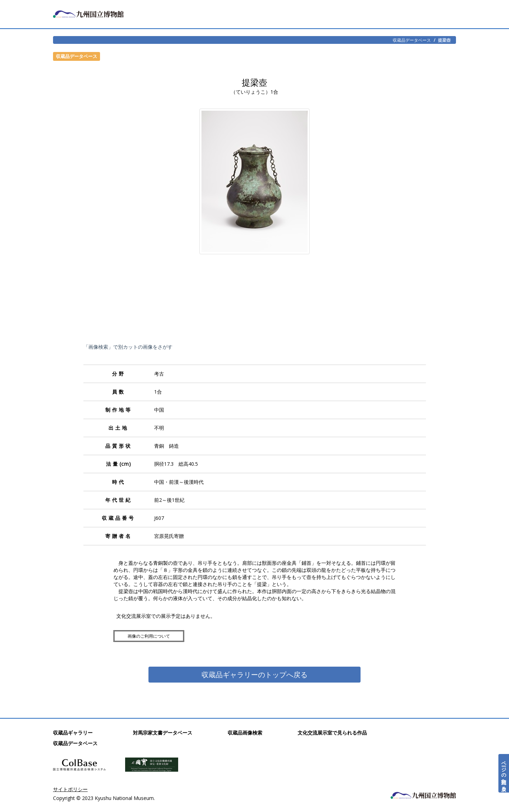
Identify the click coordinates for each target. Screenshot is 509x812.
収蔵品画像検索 (245, 733)
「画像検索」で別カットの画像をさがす (128, 347)
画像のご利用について (149, 636)
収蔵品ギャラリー (73, 733)
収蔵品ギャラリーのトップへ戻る (255, 675)
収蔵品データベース (412, 40)
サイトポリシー (70, 789)
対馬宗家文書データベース (163, 733)
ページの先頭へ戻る (504, 773)
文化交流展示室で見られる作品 (332, 733)
